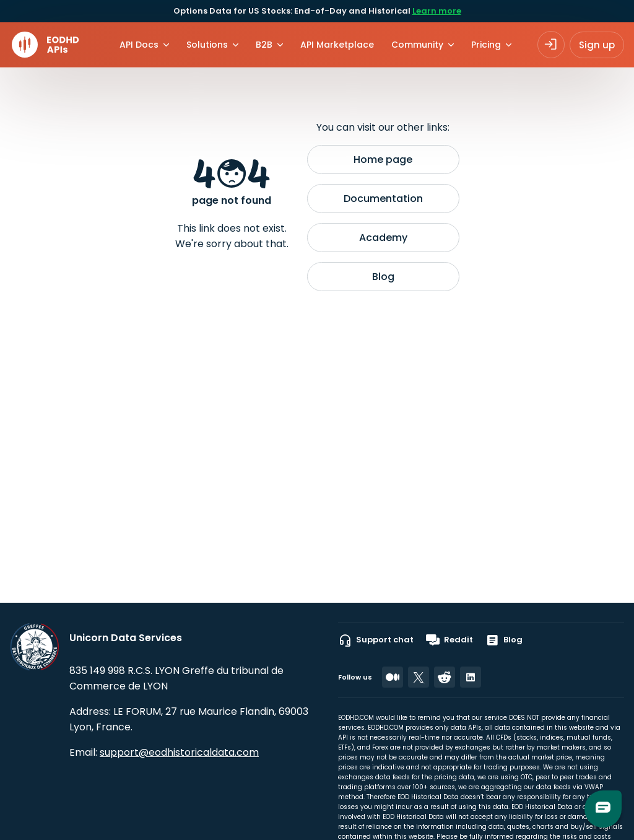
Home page (383, 160)
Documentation (383, 199)
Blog (383, 277)
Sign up (597, 45)
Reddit (449, 640)
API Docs (139, 45)
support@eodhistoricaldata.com (179, 752)
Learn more (437, 11)
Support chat (376, 640)
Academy (383, 238)
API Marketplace (337, 45)
